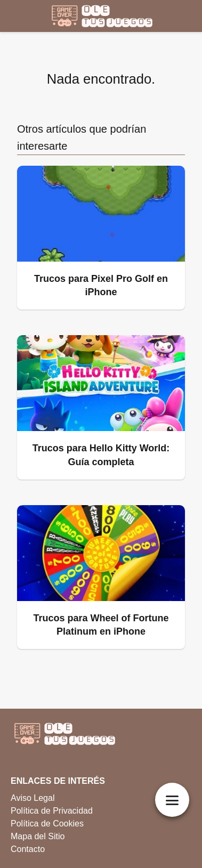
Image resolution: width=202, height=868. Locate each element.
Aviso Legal (33, 798)
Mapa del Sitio (38, 836)
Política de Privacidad (52, 811)
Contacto (28, 849)
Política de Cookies (47, 824)
